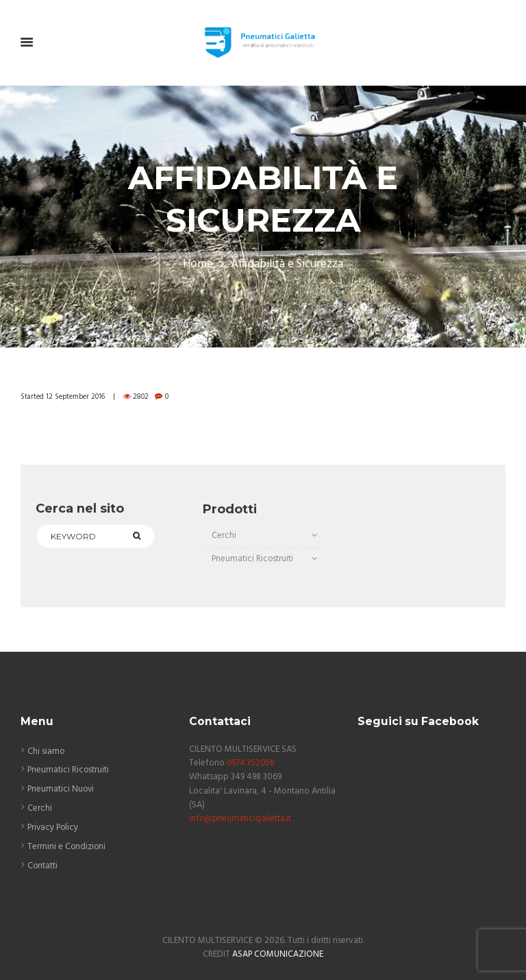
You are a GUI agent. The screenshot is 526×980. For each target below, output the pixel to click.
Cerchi (224, 536)
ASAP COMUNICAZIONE (278, 954)
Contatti (43, 866)
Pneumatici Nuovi (62, 789)
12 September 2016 (76, 397)
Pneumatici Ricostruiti (253, 559)
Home (198, 265)
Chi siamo (46, 751)
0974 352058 (252, 763)
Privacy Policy (54, 828)
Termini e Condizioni (67, 847)
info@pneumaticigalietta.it (241, 818)
